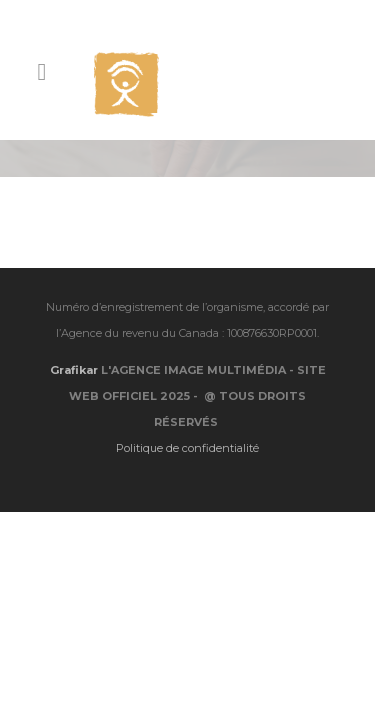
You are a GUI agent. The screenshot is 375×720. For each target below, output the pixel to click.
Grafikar (74, 332)
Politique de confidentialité (187, 410)
